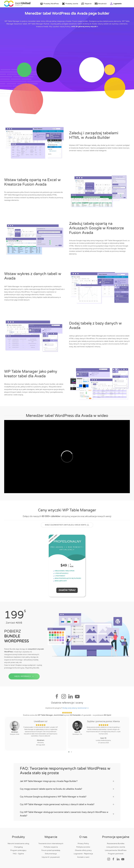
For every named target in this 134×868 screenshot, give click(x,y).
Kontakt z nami (83, 857)
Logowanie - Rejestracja (83, 854)
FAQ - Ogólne (18, 854)
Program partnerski (116, 854)
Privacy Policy (83, 844)
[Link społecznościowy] (109, 859)
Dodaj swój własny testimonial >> (76, 709)
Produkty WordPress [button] (49, 4)
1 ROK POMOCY (59, 577)
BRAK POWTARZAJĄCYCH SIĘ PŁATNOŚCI (67, 579)
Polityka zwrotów (83, 847)
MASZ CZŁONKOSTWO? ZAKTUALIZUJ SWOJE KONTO (67, 526)
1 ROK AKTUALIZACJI (61, 574)
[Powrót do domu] (17, 4)
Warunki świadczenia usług (18, 844)
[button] (69, 753)
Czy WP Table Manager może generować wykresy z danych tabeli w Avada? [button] (67, 804)
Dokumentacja (51, 854)
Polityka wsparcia (51, 847)
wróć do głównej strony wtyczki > (85, 27)
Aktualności (101, 4)
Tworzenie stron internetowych (51, 844)
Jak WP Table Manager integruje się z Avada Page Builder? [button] (67, 781)
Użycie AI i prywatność (51, 857)
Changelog (18, 847)
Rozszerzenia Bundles (116, 844)
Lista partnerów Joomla (116, 847)
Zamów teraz (67, 591)
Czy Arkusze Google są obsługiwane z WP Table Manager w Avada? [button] (67, 797)
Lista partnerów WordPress (116, 850)
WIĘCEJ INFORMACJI (24, 681)
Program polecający (18, 850)
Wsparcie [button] (86, 4)
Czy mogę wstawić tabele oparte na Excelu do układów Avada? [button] (67, 789)
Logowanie (116, 4)
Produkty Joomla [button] (70, 4)
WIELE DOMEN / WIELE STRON (64, 572)
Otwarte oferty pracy (83, 850)
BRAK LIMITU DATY (60, 582)
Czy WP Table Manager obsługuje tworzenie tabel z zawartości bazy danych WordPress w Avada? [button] (67, 814)
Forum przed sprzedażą (51, 850)
